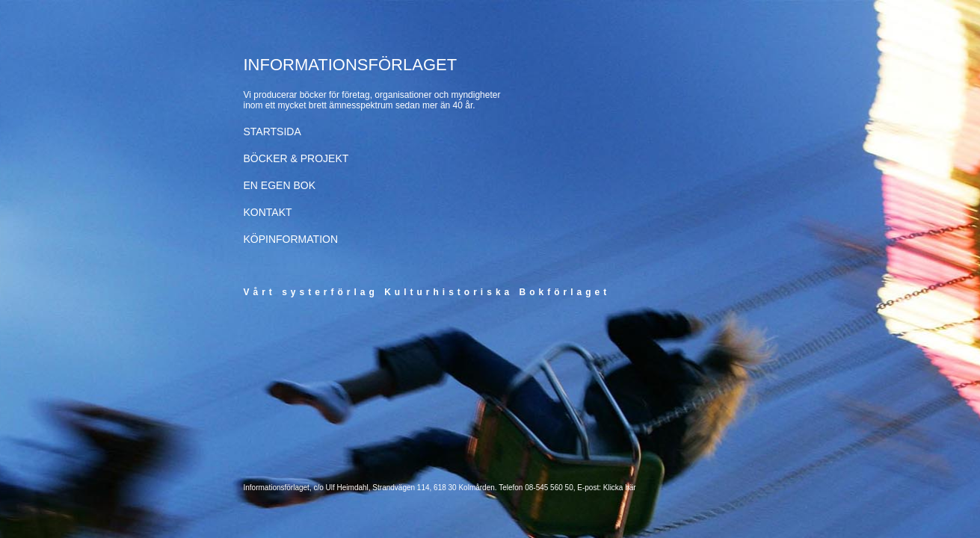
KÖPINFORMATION (291, 239)
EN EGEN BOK (280, 185)
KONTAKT (268, 212)
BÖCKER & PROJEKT (296, 158)
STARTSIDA (272, 132)
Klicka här (620, 488)
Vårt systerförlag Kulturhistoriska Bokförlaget (427, 292)
